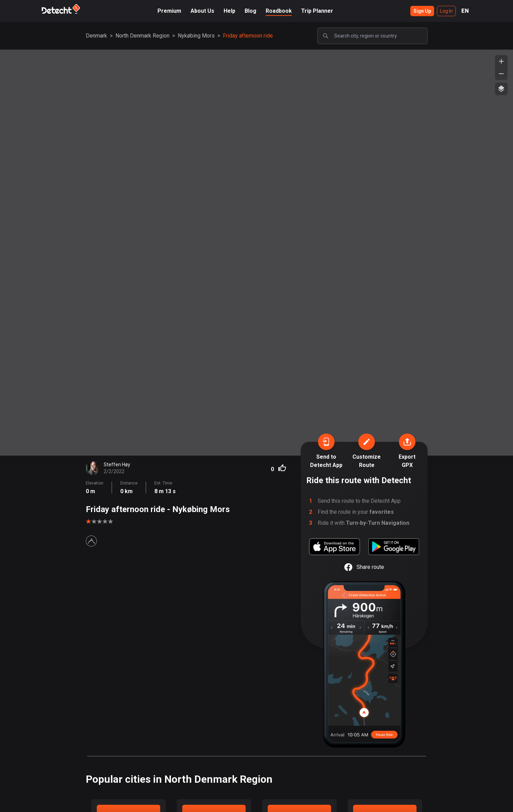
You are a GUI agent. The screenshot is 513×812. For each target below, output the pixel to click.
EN (465, 11)
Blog (250, 11)
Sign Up (422, 11)
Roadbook (279, 11)
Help (229, 11)
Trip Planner (317, 11)
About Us (202, 11)
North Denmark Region (142, 36)
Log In (446, 11)
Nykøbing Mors (196, 36)
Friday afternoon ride (248, 36)
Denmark (96, 36)
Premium (169, 11)
